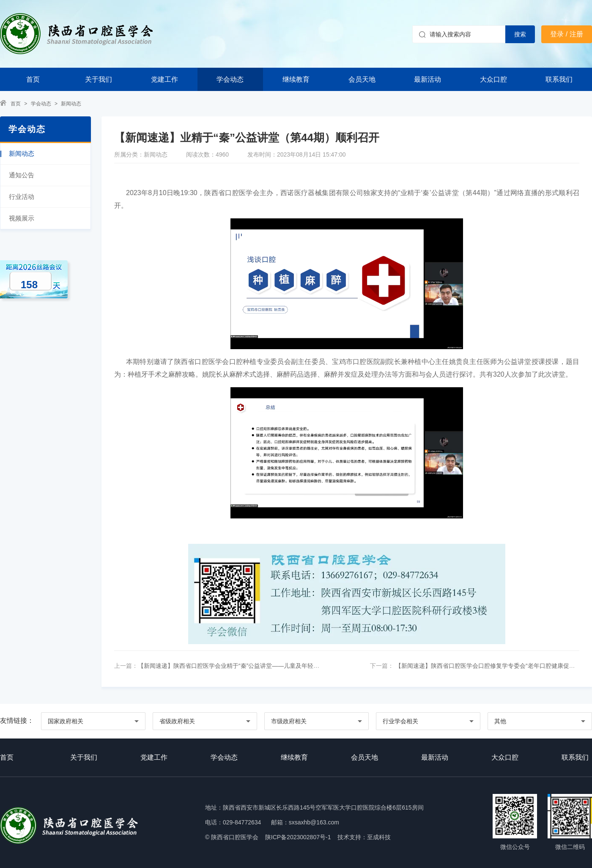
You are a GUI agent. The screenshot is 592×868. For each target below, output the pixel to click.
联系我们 (559, 79)
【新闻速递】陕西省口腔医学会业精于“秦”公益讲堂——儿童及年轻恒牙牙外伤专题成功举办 (258, 666)
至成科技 (379, 837)
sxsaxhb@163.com (314, 822)
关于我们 (99, 79)
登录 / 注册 (566, 34)
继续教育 (296, 79)
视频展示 (22, 218)
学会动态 (230, 79)
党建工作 (164, 79)
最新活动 (428, 79)
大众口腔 (493, 79)
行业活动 (22, 197)
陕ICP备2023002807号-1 (298, 837)
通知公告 (22, 175)
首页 (33, 79)
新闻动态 (71, 104)
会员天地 (362, 79)
